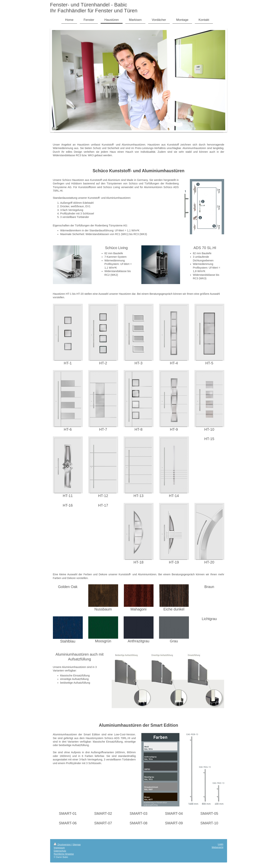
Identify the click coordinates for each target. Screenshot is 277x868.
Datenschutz (60, 851)
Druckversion (63, 845)
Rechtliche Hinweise (64, 854)
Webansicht (218, 847)
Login (221, 844)
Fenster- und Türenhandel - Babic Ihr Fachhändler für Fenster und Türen (94, 8)
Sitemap (76, 845)
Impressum (59, 848)
